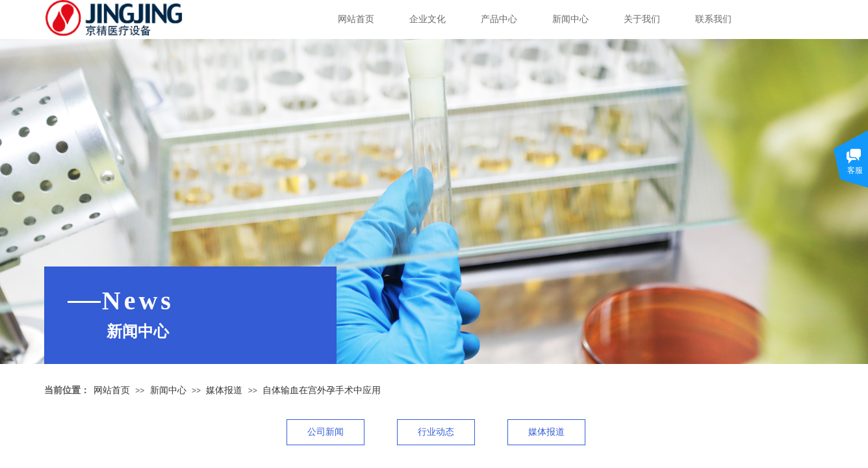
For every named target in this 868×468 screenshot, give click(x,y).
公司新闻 (325, 432)
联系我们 (713, 19)
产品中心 (499, 19)
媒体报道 (224, 390)
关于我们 (642, 19)
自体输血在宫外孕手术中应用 (322, 390)
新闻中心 (570, 19)
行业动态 (436, 432)
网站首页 (356, 19)
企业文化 (428, 19)
